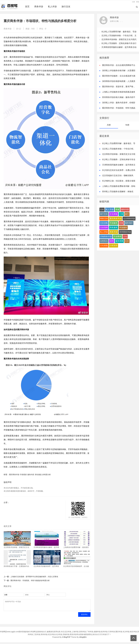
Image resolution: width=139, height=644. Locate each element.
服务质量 (119, 241)
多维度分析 (46, 475)
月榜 (109, 125)
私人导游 (110, 210)
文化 (125, 236)
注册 (133, 2)
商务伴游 (39, 7)
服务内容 (31, 475)
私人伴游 (52, 7)
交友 (102, 210)
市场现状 (23, 475)
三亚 (121, 214)
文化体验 (114, 214)
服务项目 (129, 223)
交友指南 (104, 227)
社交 (127, 241)
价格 (121, 223)
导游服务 (114, 223)
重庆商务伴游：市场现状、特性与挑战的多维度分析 (30, 580)
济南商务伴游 (106, 236)
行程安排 (114, 245)
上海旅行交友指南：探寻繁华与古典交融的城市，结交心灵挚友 (34, 577)
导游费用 (117, 236)
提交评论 (84, 616)
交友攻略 (104, 223)
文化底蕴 (104, 245)
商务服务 (114, 227)
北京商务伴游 (129, 218)
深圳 (112, 241)
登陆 (138, 2)
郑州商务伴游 (125, 232)
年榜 (127, 125)
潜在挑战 (38, 475)
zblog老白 (83, 639)
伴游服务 (123, 227)
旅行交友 (66, 7)
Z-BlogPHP (66, 639)
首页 (27, 7)
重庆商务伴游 (14, 475)
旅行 (127, 214)
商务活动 (104, 218)
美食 (117, 210)
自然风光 (104, 241)
